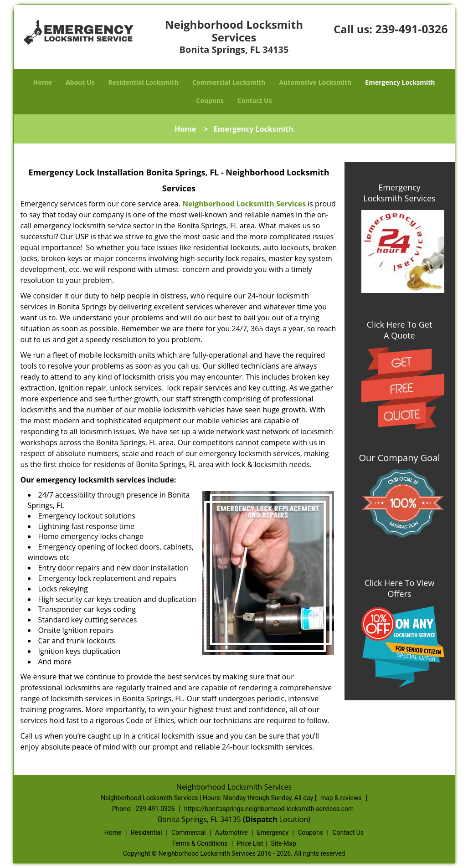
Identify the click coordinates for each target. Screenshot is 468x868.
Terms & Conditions (200, 843)
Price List (250, 843)
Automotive (231, 832)
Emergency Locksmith (400, 82)
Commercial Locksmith (229, 82)
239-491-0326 (411, 29)
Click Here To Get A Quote (400, 330)
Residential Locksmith (144, 82)
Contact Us (255, 100)
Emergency (273, 832)
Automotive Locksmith (315, 82)
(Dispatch (261, 819)
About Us (80, 82)
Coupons (210, 100)
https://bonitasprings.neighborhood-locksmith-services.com (269, 809)
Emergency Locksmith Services (399, 193)
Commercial (188, 832)
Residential (147, 832)
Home (43, 82)
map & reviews (342, 798)
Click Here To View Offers (399, 588)
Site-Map (284, 843)
